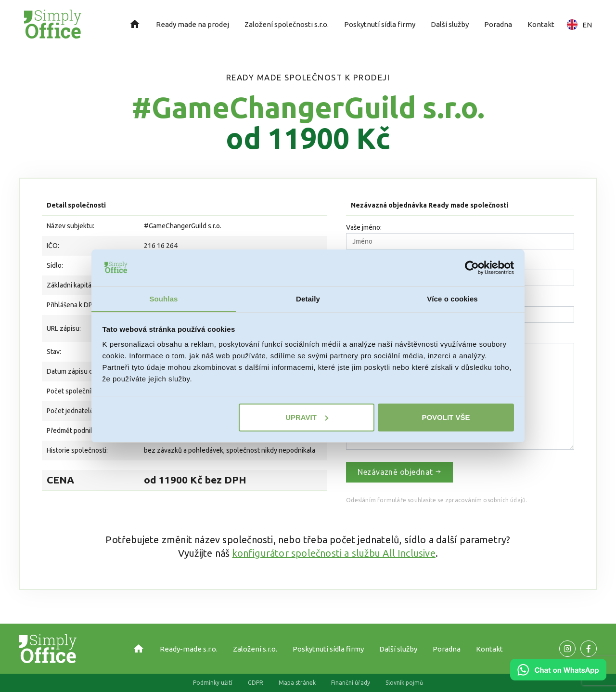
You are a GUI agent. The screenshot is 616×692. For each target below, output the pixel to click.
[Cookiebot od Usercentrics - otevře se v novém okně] (472, 267)
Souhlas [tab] (163, 299)
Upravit (307, 417)
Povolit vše (446, 417)
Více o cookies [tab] (452, 299)
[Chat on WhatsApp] (558, 677)
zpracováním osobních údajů (485, 500)
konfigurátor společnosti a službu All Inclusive (334, 553)
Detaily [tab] (308, 299)
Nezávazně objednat (399, 472)
